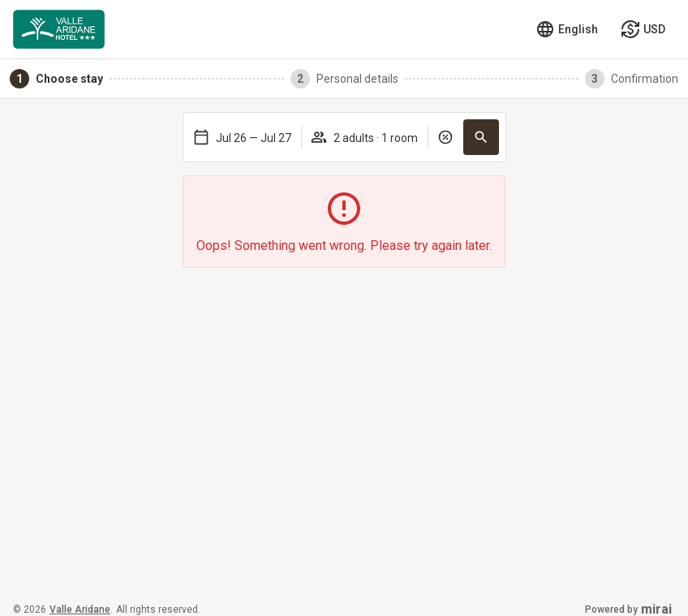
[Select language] (567, 29)
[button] (481, 137)
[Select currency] (643, 29)
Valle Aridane (80, 610)
